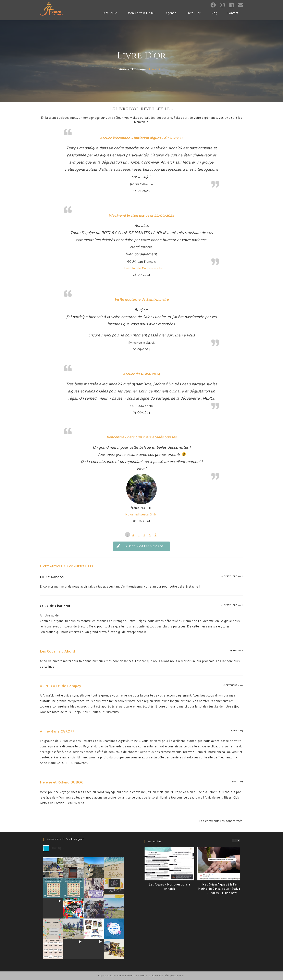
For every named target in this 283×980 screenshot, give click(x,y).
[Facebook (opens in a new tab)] (213, 5)
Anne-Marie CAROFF (57, 732)
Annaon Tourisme (133, 69)
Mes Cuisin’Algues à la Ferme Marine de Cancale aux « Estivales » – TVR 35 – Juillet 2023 (222, 889)
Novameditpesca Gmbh (141, 515)
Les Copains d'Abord (57, 652)
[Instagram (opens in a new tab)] (222, 5)
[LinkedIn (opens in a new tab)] (231, 5)
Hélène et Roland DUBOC (61, 782)
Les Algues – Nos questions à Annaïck (169, 887)
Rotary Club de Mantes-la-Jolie (141, 268)
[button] (238, 840)
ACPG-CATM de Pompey (61, 686)
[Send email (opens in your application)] (241, 5)
